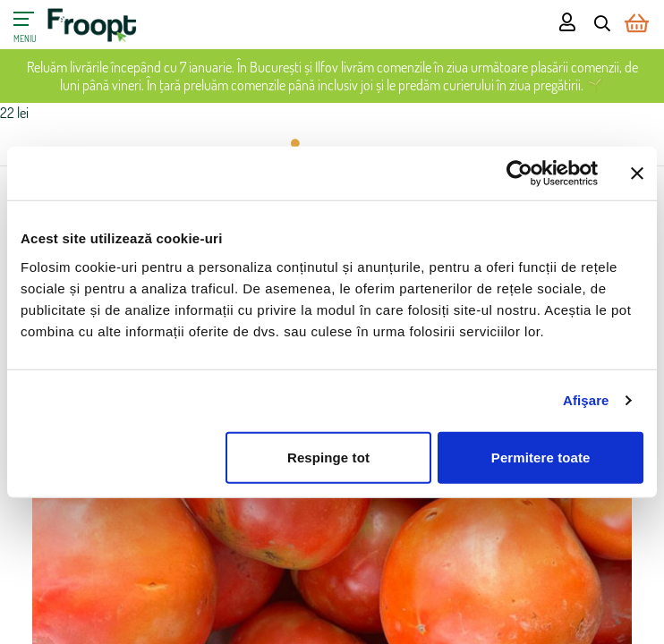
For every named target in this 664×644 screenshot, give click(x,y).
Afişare (586, 400)
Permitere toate (541, 457)
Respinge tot (328, 457)
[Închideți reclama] (637, 174)
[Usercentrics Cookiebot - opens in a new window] (519, 174)
